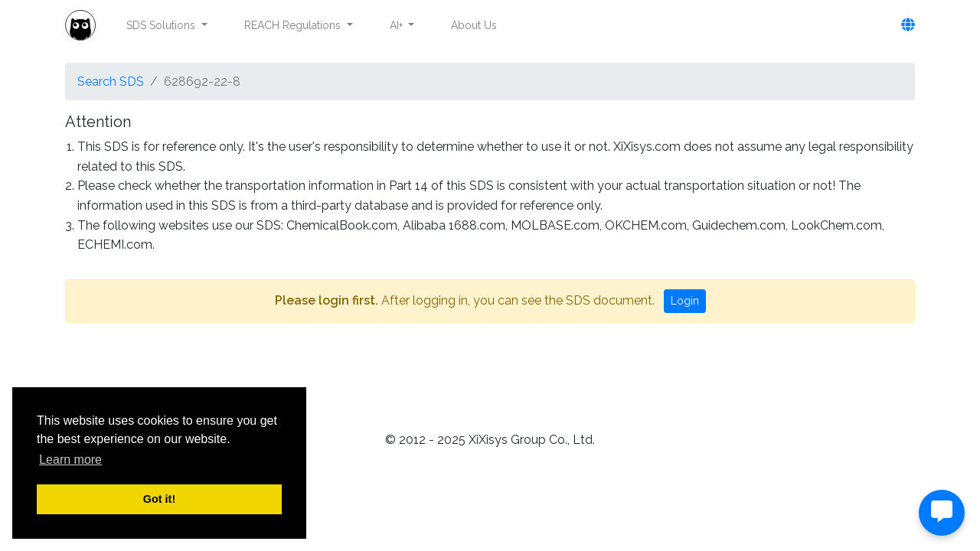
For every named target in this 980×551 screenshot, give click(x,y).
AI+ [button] (398, 25)
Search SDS (111, 82)
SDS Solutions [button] (162, 25)
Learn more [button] (70, 460)
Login (685, 301)
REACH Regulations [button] (294, 25)
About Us (474, 25)
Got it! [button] (159, 499)
